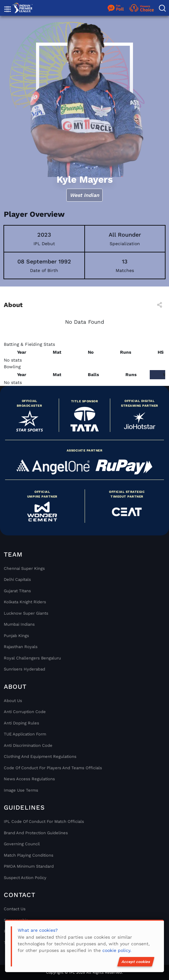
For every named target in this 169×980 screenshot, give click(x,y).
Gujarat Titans (17, 591)
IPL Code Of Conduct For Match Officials (44, 821)
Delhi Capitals (17, 579)
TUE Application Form (25, 734)
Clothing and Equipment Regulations (40, 756)
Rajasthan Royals (21, 647)
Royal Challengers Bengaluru (32, 658)
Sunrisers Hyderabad (24, 669)
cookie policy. (117, 950)
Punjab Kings (16, 636)
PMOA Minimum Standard (29, 866)
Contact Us (15, 909)
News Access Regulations (29, 779)
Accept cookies (136, 962)
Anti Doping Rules (21, 723)
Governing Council (22, 844)
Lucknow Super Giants (26, 613)
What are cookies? (38, 930)
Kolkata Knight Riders (25, 602)
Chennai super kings (24, 568)
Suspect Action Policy (25, 878)
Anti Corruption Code (25, 712)
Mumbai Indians (19, 624)
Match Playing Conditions (29, 855)
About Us (13, 701)
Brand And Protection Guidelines (36, 833)
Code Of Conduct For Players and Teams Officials (53, 768)
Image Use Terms (21, 790)
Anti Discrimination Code (28, 745)
